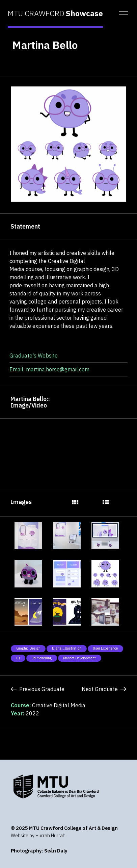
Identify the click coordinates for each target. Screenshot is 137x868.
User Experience (105, 648)
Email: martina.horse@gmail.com (49, 369)
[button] (121, 14)
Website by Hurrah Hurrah (38, 835)
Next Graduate (104, 689)
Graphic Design (28, 648)
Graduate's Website (34, 356)
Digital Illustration (67, 648)
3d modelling (42, 658)
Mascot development (79, 658)
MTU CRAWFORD (55, 14)
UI (18, 658)
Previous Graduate (38, 689)
